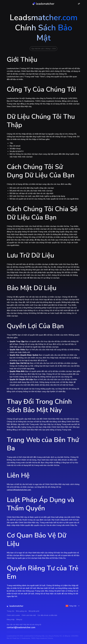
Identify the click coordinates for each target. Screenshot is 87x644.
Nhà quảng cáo (21, 611)
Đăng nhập (11, 619)
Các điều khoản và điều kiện (47, 615)
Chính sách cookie (13, 615)
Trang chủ (10, 611)
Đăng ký (19, 619)
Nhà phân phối (34, 611)
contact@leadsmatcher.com (19, 490)
